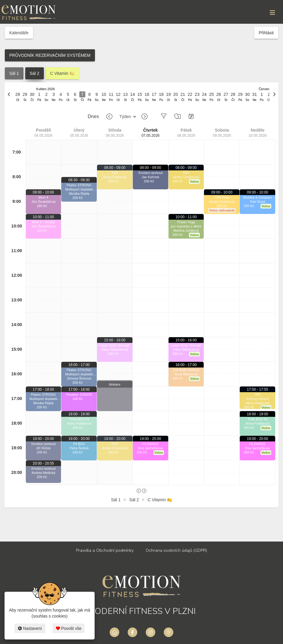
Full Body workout (186, 370)
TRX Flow (222, 197)
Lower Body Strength (186, 345)
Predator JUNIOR (79, 395)
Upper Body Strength (115, 345)
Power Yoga (186, 222)
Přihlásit (266, 33)
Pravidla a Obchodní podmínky (105, 550)
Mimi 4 (43, 197)
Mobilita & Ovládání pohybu (257, 198)
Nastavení (30, 628)
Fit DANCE (151, 444)
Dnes (93, 116)
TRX (115, 173)
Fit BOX (79, 444)
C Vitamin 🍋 (62, 73)
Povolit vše (69, 628)
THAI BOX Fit (79, 419)
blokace (115, 384)
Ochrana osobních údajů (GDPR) (176, 550)
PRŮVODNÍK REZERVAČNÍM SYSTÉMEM (50, 55)
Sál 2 (35, 73)
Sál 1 (14, 73)
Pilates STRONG (43, 395)
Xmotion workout (43, 444)
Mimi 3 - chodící (44, 222)
